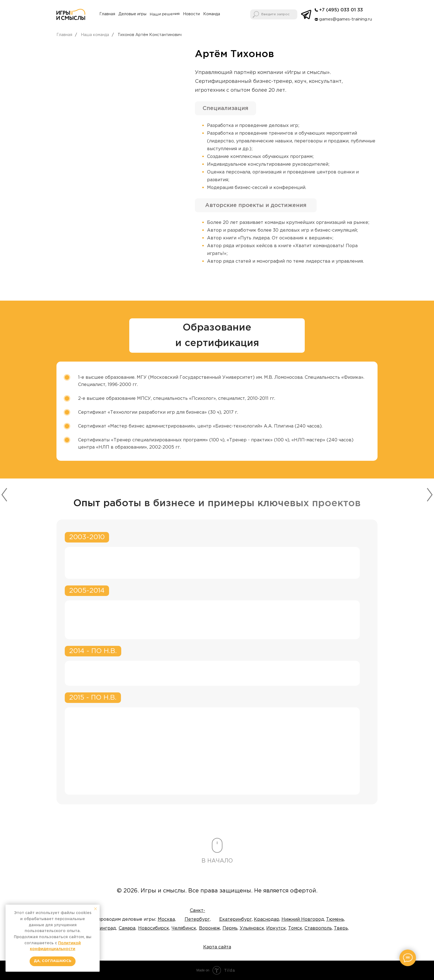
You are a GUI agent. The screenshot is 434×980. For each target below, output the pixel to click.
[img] (316, 10)
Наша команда (95, 35)
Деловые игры (132, 14)
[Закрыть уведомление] (95, 909)
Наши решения (165, 14)
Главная (107, 14)
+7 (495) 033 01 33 (341, 10)
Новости (191, 14)
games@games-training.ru (346, 19)
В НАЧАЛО (217, 861)
